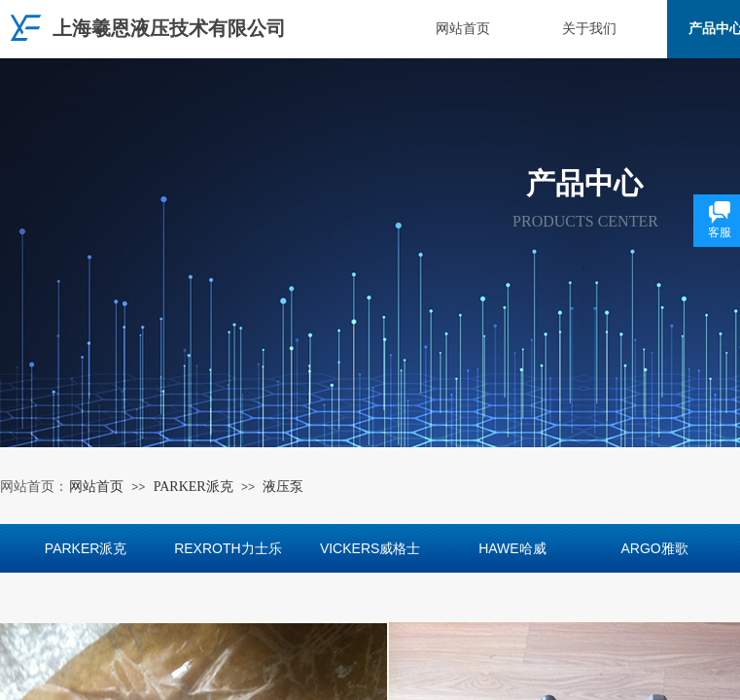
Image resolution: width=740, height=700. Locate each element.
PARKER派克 (194, 487)
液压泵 (283, 487)
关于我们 (589, 29)
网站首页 (463, 29)
